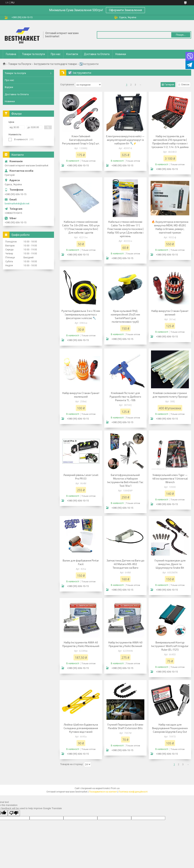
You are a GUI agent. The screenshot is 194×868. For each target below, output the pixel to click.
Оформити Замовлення (125, 10)
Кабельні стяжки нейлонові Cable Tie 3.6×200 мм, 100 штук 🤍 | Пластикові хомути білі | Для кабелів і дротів (81, 227)
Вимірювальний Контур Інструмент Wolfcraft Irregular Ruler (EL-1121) (170, 646)
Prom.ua (115, 788)
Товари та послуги (33, 54)
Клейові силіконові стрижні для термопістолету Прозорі (170, 395)
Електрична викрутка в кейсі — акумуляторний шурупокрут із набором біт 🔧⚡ (125, 140)
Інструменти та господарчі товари (55, 64)
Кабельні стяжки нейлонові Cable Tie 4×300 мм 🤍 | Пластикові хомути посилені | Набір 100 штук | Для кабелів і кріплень (125, 229)
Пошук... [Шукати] (181, 35)
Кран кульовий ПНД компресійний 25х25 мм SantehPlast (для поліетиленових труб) (125, 316)
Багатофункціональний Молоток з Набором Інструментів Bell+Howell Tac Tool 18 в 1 (125, 480)
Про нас (56, 54)
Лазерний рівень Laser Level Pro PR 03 (81, 477)
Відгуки (9, 87)
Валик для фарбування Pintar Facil (81, 562)
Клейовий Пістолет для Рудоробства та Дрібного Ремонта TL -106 (125, 397)
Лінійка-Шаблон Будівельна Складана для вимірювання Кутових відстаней (81, 728)
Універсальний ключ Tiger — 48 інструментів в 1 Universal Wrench (170, 478)
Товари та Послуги (20, 64)
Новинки (121, 54)
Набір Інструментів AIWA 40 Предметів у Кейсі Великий (125, 644)
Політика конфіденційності (133, 792)
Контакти (72, 54)
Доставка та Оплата (97, 54)
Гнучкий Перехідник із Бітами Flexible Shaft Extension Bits (125, 726)
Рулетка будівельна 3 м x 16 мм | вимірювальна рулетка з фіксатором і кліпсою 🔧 (81, 314)
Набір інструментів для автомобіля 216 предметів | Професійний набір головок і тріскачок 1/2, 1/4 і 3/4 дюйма (170, 142)
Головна (11, 54)
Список (185, 84)
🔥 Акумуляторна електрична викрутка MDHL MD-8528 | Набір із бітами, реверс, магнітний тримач (170, 227)
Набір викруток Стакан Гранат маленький (81, 395)
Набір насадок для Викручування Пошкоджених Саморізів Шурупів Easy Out (170, 728)
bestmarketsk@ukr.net (17, 204)
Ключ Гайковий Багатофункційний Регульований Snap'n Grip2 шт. (81, 140)
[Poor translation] (14, 813)
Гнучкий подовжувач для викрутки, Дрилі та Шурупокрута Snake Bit (170, 564)
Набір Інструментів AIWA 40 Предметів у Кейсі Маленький (81, 644)
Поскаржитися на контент (103, 792)
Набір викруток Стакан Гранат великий (170, 313)
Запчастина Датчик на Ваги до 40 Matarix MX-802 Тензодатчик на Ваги (125, 564)
